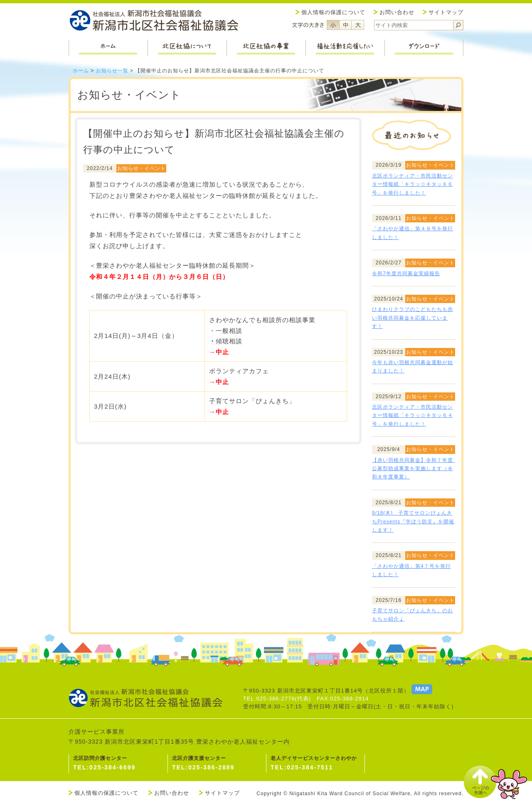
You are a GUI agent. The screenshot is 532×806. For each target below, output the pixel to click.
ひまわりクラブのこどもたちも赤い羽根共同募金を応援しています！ (413, 318)
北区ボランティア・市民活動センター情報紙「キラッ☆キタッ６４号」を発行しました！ (413, 415)
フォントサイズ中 (345, 25)
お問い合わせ (397, 12)
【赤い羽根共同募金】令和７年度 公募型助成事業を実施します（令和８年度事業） (415, 469)
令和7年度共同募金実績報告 (406, 274)
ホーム (81, 71)
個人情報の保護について (333, 12)
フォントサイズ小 (333, 25)
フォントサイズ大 (358, 25)
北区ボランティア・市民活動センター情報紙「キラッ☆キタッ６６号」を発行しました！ (413, 184)
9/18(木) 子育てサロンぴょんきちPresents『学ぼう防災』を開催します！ (413, 521)
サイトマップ (446, 12)
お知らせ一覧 (112, 71)
